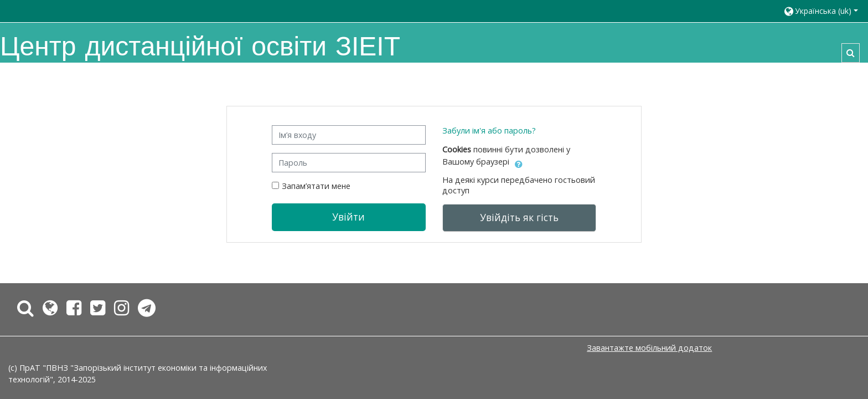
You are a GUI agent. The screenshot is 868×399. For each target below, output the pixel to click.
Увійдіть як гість (519, 217)
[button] (820, 11)
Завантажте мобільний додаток (649, 348)
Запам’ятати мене (316, 186)
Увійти (348, 217)
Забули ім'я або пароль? (489, 131)
